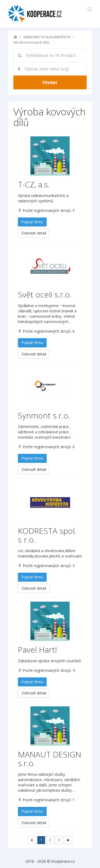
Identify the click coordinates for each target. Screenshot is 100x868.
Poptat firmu (32, 222)
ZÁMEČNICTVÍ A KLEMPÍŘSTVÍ (47, 37)
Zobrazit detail (34, 233)
